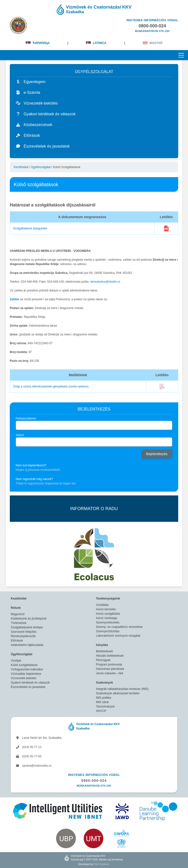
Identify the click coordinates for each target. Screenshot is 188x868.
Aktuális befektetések (110, 656)
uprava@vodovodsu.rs (34, 766)
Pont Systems (102, 864)
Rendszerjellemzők (23, 636)
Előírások (17, 641)
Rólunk (16, 608)
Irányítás (102, 645)
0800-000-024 (94, 781)
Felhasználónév (26, 418)
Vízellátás (102, 605)
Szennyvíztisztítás (108, 631)
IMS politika (104, 698)
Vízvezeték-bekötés (24, 678)
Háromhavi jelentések (110, 669)
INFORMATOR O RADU (94, 509)
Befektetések (104, 651)
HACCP (101, 711)
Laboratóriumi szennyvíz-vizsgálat (118, 636)
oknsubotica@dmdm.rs (105, 282)
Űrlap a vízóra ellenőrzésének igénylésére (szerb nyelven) (51, 386)
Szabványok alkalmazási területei (118, 693)
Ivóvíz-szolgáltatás (108, 614)
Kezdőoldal (21, 167)
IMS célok (102, 702)
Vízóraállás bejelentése (26, 674)
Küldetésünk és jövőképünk (29, 619)
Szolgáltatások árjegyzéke (30, 228)
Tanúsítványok (105, 707)
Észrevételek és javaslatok (28, 687)
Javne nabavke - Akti (110, 673)
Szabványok (104, 683)
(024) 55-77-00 (29, 756)
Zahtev (15, 299)
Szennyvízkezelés (108, 622)
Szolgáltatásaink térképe (27, 627)
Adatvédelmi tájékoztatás (27, 645)
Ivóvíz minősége (107, 618)
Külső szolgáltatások (24, 665)
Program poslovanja (109, 664)
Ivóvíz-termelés (106, 609)
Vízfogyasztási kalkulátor (27, 669)
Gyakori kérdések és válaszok (30, 683)
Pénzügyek (103, 660)
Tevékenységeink (108, 599)
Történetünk (19, 623)
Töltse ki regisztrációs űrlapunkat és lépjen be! (46, 483)
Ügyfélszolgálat (41, 167)
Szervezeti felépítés (24, 632)
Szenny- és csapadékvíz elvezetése (119, 627)
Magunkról (18, 614)
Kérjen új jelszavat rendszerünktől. (38, 470)
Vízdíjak (16, 661)
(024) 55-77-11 (29, 747)
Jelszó (20, 435)
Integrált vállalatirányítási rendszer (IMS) (122, 689)
